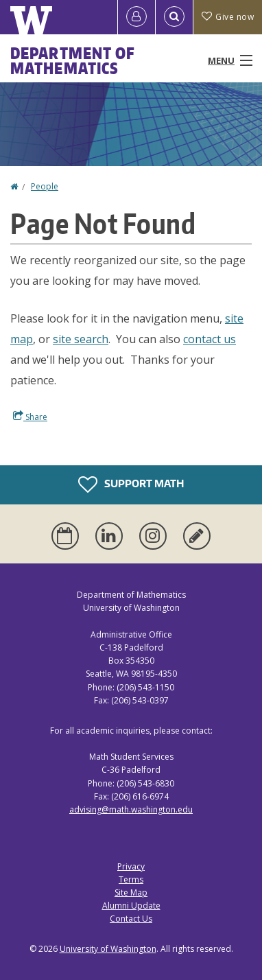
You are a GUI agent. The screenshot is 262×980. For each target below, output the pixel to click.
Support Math (131, 485)
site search (81, 339)
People (45, 186)
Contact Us (131, 919)
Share (30, 417)
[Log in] (136, 17)
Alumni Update (131, 906)
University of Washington (108, 949)
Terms (131, 879)
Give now (228, 17)
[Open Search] (174, 17)
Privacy (131, 866)
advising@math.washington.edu (131, 809)
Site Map (131, 892)
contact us (210, 339)
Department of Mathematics (73, 60)
